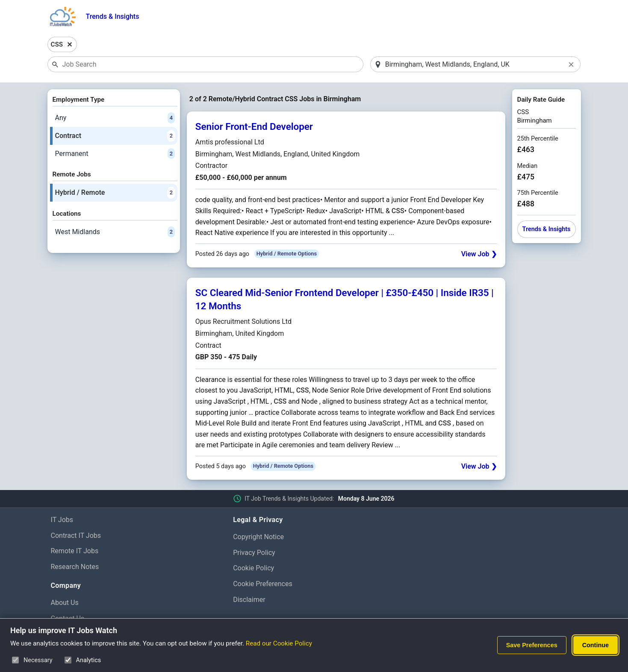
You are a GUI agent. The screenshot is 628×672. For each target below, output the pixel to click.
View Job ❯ (479, 254)
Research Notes (75, 567)
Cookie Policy (254, 568)
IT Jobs (62, 520)
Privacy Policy (254, 553)
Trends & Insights (113, 16)
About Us (65, 603)
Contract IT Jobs (76, 536)
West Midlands (115, 232)
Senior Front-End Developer (254, 126)
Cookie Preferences (263, 584)
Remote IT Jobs (75, 551)
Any (115, 118)
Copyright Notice (258, 537)
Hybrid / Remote (115, 193)
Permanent (115, 154)
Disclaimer (249, 600)
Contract (115, 136)
